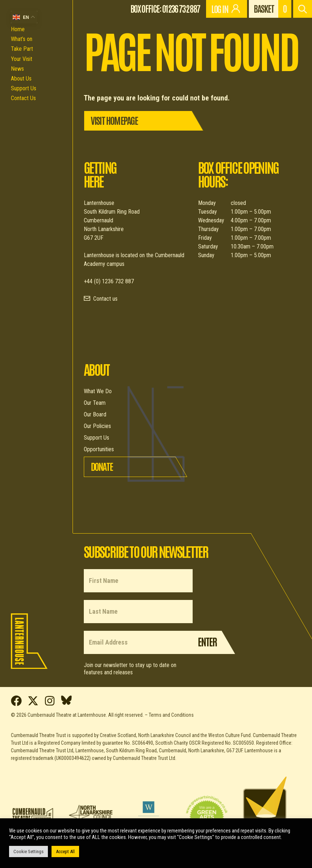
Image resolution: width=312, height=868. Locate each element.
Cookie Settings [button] (28, 851)
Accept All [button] (65, 851)
